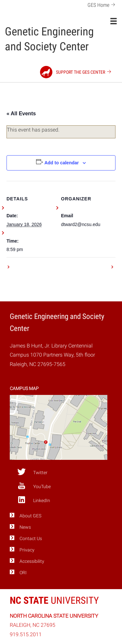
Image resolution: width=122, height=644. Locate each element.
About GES (30, 516)
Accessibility (32, 561)
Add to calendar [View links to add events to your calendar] (61, 163)
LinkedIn (34, 500)
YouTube (34, 486)
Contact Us (31, 539)
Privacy (27, 550)
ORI (23, 573)
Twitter (32, 472)
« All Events (21, 114)
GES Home (102, 4)
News (25, 527)
